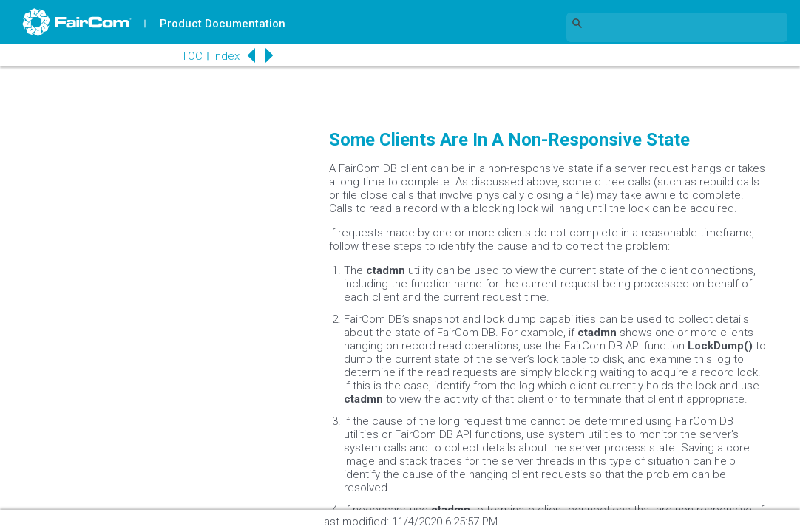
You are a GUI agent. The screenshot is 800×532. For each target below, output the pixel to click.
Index (226, 56)
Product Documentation (223, 24)
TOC (192, 56)
